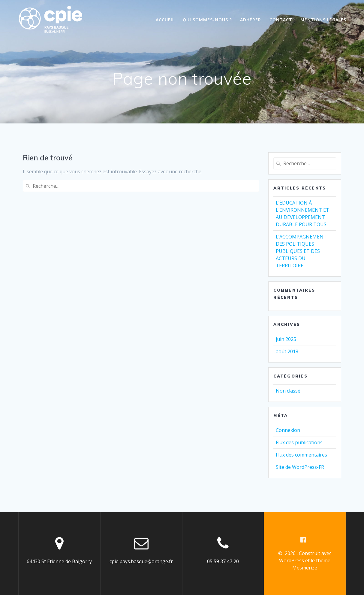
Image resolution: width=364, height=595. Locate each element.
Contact (281, 20)
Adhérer (251, 20)
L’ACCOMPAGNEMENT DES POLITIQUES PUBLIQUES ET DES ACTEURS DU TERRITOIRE (301, 251)
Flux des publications (299, 442)
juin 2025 (286, 339)
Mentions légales (323, 20)
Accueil (165, 20)
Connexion (288, 430)
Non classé (288, 391)
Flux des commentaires (301, 455)
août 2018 (287, 351)
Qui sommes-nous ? (207, 20)
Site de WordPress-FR (300, 467)
